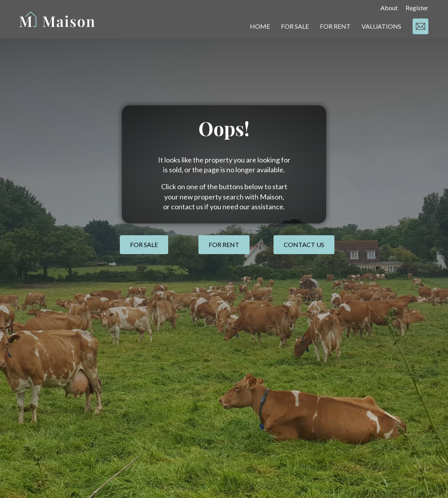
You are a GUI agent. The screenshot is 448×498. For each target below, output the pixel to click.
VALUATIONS (381, 26)
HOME (260, 26)
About (389, 8)
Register (417, 8)
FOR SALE (295, 26)
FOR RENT (335, 26)
